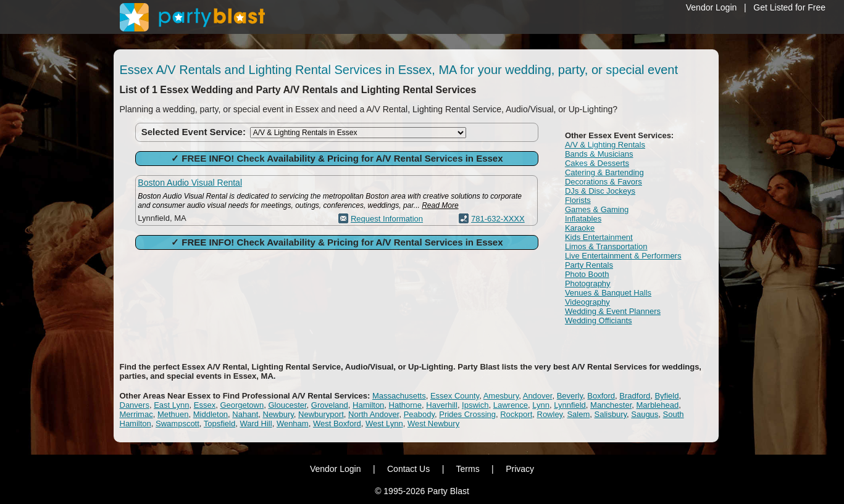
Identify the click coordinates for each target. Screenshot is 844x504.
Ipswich (475, 405)
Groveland (330, 405)
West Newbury (433, 423)
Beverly (570, 396)
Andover (538, 396)
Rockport (516, 414)
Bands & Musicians (599, 154)
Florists (578, 200)
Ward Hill (256, 423)
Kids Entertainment (599, 237)
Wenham (293, 423)
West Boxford (337, 423)
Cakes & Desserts (597, 163)
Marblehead (658, 405)
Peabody (419, 414)
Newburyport (321, 414)
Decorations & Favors (604, 182)
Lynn (541, 405)
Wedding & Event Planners (613, 311)
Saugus (645, 414)
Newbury (278, 414)
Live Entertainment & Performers (623, 256)
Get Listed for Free (789, 7)
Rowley (550, 414)
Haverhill (442, 405)
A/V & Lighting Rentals (605, 145)
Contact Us (408, 469)
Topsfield (219, 423)
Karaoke (580, 228)
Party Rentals (589, 265)
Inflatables (583, 219)
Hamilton (368, 405)
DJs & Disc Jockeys (600, 191)
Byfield (666, 396)
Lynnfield (570, 405)
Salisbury (611, 414)
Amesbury (501, 396)
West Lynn (384, 423)
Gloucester (287, 405)
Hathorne (405, 405)
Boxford (601, 396)
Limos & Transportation (606, 246)
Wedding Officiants (599, 320)
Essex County (455, 396)
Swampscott (178, 423)
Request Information (387, 219)
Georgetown (242, 405)
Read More (440, 205)
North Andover (374, 414)
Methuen (173, 414)
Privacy (520, 469)
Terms (468, 469)
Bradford (635, 396)
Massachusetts (399, 396)
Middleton (211, 414)
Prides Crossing (467, 414)
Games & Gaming (597, 209)
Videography (587, 302)
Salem (578, 414)
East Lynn (171, 405)
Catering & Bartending (604, 172)
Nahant (245, 414)
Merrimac (136, 414)
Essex (205, 405)
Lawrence (511, 405)
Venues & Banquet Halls (608, 293)
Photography (588, 283)
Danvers (135, 405)
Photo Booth (587, 274)
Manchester (611, 405)
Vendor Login (712, 7)
